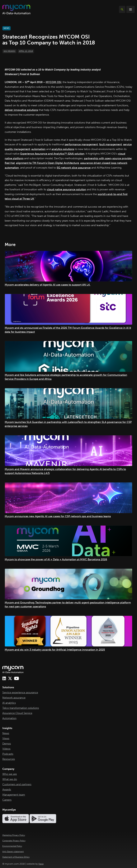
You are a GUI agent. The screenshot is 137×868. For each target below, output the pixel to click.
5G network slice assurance (74, 168)
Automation (9, 718)
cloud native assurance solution (67, 189)
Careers (7, 800)
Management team (14, 795)
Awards (7, 790)
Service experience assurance (20, 693)
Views (6, 738)
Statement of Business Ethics (16, 857)
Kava (41, 864)
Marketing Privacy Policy (14, 835)
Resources (9, 759)
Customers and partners (17, 784)
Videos (6, 749)
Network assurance (14, 698)
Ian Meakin (9, 51)
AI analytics (9, 703)
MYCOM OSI (53, 82)
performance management (81, 144)
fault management (110, 144)
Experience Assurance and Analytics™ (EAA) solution (52, 154)
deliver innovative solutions (21, 110)
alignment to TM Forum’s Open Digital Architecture (48, 163)
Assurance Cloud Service (17, 713)
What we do (10, 779)
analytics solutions (63, 149)
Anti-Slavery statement (13, 852)
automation (38, 149)
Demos (7, 744)
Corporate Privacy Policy (14, 841)
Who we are (10, 774)
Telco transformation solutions (21, 708)
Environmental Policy (12, 846)
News (6, 733)
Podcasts (8, 754)
